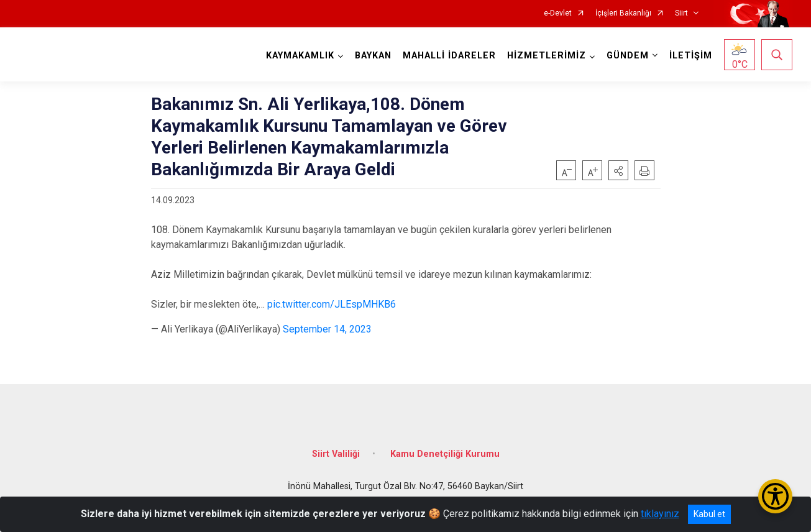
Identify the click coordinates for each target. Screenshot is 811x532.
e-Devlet (558, 13)
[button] (618, 170)
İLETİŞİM (691, 56)
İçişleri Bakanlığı (623, 13)
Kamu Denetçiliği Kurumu (445, 454)
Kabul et (709, 514)
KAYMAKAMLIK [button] (300, 56)
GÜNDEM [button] (628, 56)
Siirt (681, 13)
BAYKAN (373, 56)
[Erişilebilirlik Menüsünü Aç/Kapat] (775, 496)
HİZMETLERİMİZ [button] (547, 56)
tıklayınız (660, 514)
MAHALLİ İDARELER (449, 56)
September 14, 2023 (327, 329)
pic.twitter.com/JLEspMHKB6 (332, 304)
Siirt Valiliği (336, 454)
